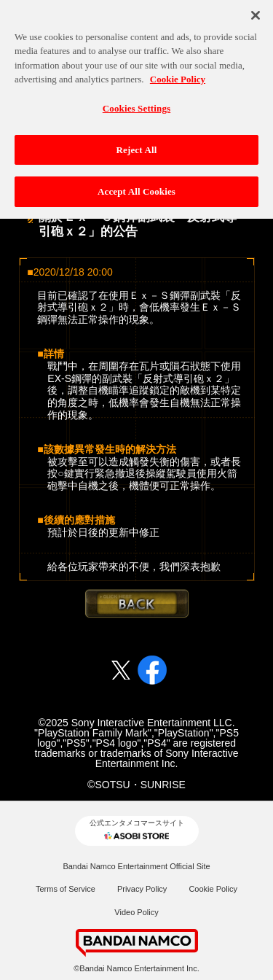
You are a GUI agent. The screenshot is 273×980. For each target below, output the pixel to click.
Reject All (137, 146)
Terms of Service (66, 889)
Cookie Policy (213, 889)
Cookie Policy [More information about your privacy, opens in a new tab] (178, 76)
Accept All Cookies (136, 188)
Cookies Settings (136, 105)
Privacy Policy (142, 889)
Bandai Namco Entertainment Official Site (136, 866)
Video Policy (136, 912)
